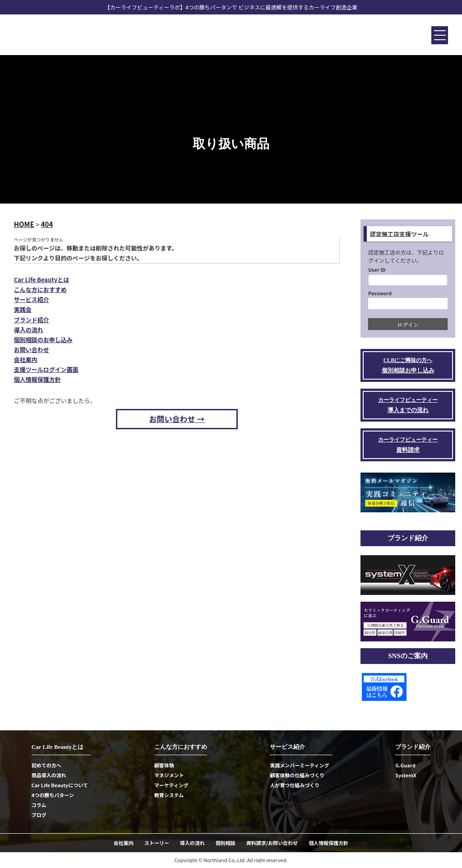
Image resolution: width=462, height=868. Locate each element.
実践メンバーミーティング (299, 765)
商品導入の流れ (49, 775)
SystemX (406, 775)
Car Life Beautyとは (42, 280)
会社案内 (26, 360)
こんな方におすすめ (40, 290)
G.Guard (405, 765)
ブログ (39, 815)
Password (380, 293)
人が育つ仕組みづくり (295, 785)
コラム (39, 805)
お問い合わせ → (177, 419)
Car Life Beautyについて (60, 785)
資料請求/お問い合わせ (272, 843)
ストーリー (157, 843)
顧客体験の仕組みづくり (297, 775)
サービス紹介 (32, 299)
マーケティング (171, 785)
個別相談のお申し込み (43, 340)
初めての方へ (46, 765)
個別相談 (226, 843)
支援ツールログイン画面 (46, 369)
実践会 (23, 309)
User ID (377, 269)
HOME (24, 224)
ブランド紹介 (32, 320)
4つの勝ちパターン (53, 795)
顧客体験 (164, 765)
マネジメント (169, 775)
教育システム (169, 795)
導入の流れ (29, 330)
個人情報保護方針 (37, 379)
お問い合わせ (32, 350)
